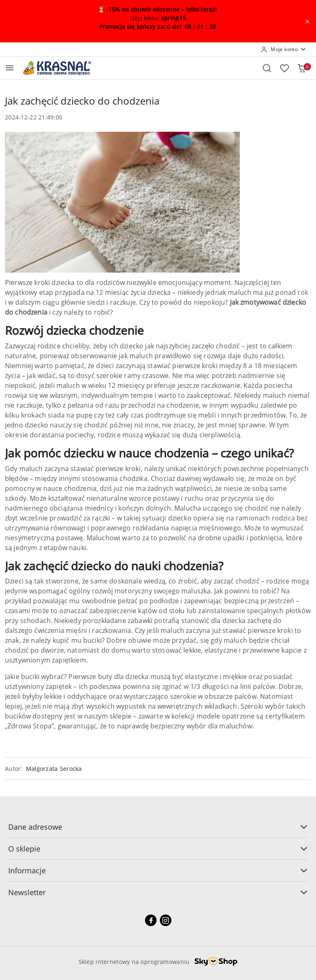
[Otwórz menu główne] (10, 68)
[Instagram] (166, 920)
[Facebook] (151, 920)
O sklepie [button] (158, 849)
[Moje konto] (283, 49)
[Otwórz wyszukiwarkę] (267, 68)
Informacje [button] (158, 870)
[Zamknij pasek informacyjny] (307, 21)
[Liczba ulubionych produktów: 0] (284, 68)
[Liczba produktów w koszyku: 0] (302, 68)
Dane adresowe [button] (158, 827)
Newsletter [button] (158, 892)
